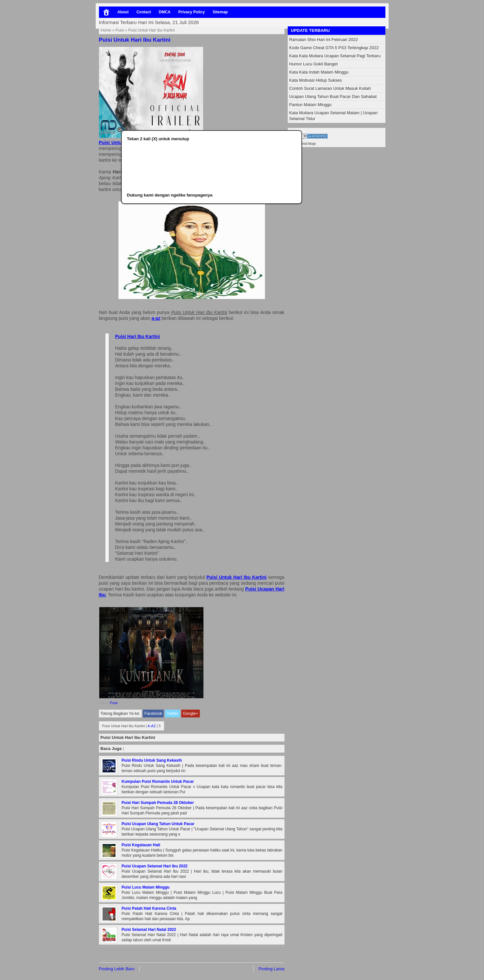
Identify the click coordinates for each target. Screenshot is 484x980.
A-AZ (152, 726)
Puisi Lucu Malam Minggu (146, 887)
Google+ (191, 714)
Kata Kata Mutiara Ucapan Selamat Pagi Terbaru (335, 56)
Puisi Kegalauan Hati (141, 845)
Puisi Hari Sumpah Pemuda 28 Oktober (158, 803)
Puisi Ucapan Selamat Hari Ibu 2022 (155, 866)
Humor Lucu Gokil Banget (314, 64)
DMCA (165, 12)
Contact (144, 12)
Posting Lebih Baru (117, 969)
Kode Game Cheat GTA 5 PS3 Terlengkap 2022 (334, 48)
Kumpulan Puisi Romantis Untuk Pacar (158, 782)
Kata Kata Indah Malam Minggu (319, 72)
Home (106, 30)
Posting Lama (271, 969)
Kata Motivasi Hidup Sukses (316, 80)
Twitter (173, 714)
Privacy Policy (192, 12)
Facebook (153, 714)
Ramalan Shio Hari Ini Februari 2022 (324, 40)
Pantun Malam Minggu (311, 105)
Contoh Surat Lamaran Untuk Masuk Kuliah (330, 88)
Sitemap (220, 12)
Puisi (120, 30)
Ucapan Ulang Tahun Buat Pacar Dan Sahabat (333, 96)
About (123, 12)
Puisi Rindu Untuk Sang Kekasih (152, 760)
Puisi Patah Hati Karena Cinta (149, 908)
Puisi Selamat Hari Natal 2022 (149, 930)
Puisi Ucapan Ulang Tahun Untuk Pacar (158, 824)
